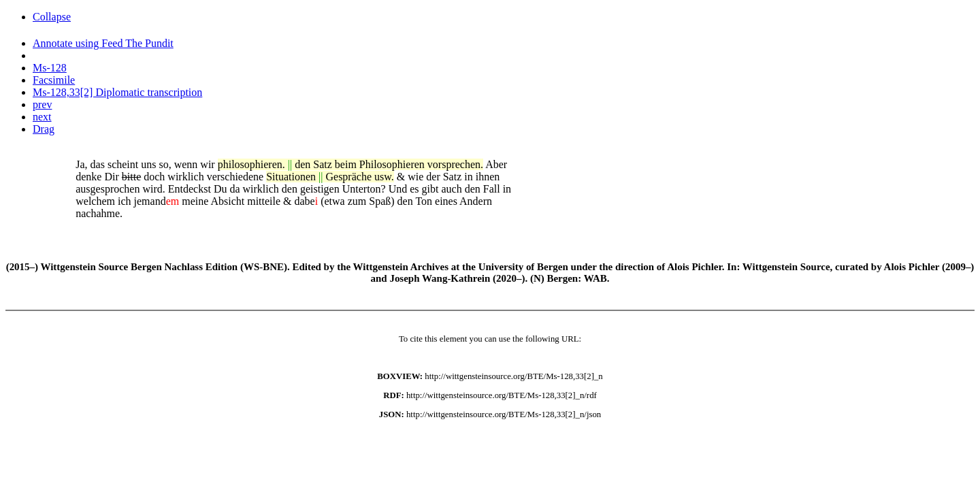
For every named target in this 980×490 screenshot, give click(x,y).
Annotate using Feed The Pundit (103, 43)
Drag (44, 129)
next (42, 117)
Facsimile (54, 80)
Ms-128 (50, 68)
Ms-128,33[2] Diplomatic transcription (117, 92)
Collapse (52, 17)
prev (42, 104)
